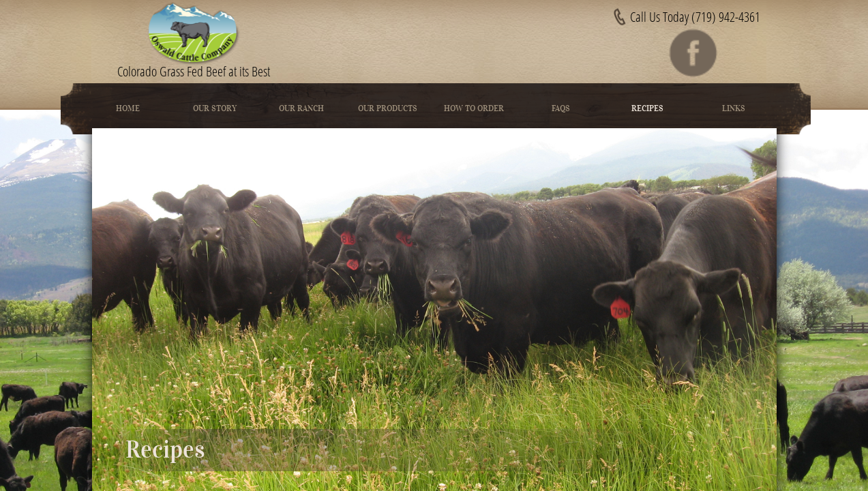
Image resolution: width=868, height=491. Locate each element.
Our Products (388, 108)
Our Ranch (301, 108)
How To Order (474, 108)
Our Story (215, 108)
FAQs (561, 108)
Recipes (647, 108)
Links (734, 108)
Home (128, 108)
